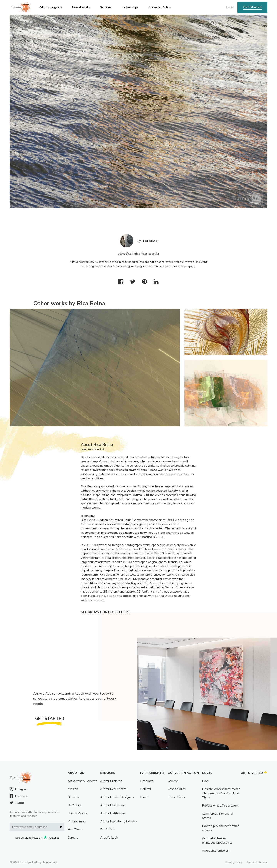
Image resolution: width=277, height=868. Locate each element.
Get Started (252, 7)
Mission (73, 789)
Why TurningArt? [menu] (50, 7)
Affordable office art (216, 851)
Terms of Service (257, 862)
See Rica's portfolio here (105, 612)
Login (230, 7)
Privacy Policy (234, 862)
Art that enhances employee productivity (217, 840)
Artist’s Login (109, 838)
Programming (77, 821)
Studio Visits (176, 797)
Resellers (147, 781)
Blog (205, 781)
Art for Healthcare (113, 805)
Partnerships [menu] (130, 7)
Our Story (74, 805)
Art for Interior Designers (117, 797)
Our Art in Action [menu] (160, 7)
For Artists (108, 829)
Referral (146, 789)
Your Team (75, 829)
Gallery (173, 781)
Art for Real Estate (113, 789)
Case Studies (177, 789)
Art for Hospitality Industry (119, 821)
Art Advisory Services (82, 781)
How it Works (77, 813)
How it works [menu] (81, 7)
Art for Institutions (113, 813)
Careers (73, 838)
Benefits (74, 797)
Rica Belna (150, 241)
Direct (144, 797)
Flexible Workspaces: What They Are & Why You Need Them (221, 793)
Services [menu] (106, 7)
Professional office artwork (220, 806)
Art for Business (111, 781)
